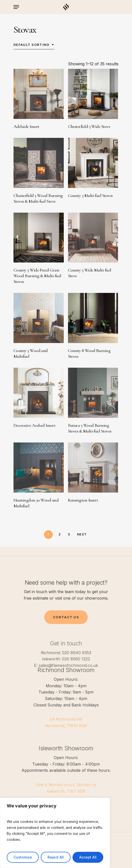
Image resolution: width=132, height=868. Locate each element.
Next (82, 534)
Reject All (56, 857)
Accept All (88, 857)
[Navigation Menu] (16, 7)
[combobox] (34, 45)
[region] (55, 833)
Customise (23, 857)
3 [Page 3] (69, 534)
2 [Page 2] (60, 534)
